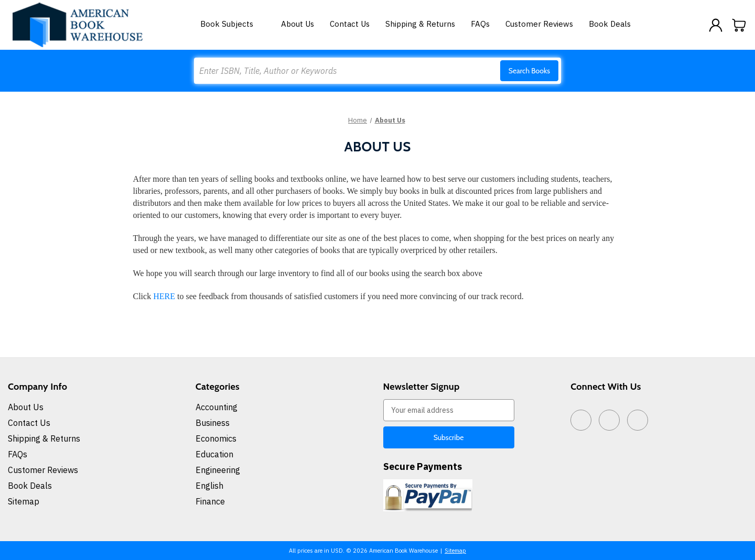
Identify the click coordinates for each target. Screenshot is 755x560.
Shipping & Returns (420, 24)
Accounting (217, 407)
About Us (298, 24)
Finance (210, 501)
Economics (216, 438)
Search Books (529, 71)
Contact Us (350, 24)
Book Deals (610, 24)
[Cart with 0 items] (739, 25)
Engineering (218, 470)
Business (213, 423)
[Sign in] (716, 25)
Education (214, 454)
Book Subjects (233, 24)
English (209, 486)
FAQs (480, 24)
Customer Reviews (539, 24)
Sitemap (24, 501)
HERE (164, 296)
